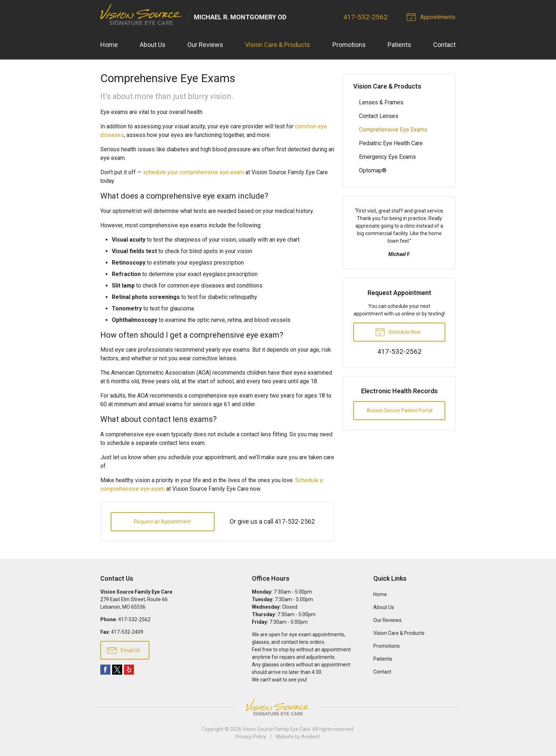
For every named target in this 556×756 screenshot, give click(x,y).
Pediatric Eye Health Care (391, 143)
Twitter (117, 670)
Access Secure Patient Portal (399, 410)
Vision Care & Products (278, 45)
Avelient (311, 737)
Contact (444, 45)
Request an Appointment (162, 522)
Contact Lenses (379, 116)
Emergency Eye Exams (387, 157)
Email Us (124, 650)
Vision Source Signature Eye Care (278, 707)
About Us (153, 45)
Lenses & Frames (381, 102)
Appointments (432, 16)
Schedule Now (398, 332)
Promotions (349, 45)
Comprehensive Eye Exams (393, 130)
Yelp (129, 670)
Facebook (105, 670)
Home (109, 45)
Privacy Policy (251, 737)
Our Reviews (205, 45)
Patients (399, 45)
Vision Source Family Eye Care (276, 729)
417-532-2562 (366, 17)
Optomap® (373, 170)
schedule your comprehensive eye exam (193, 173)
